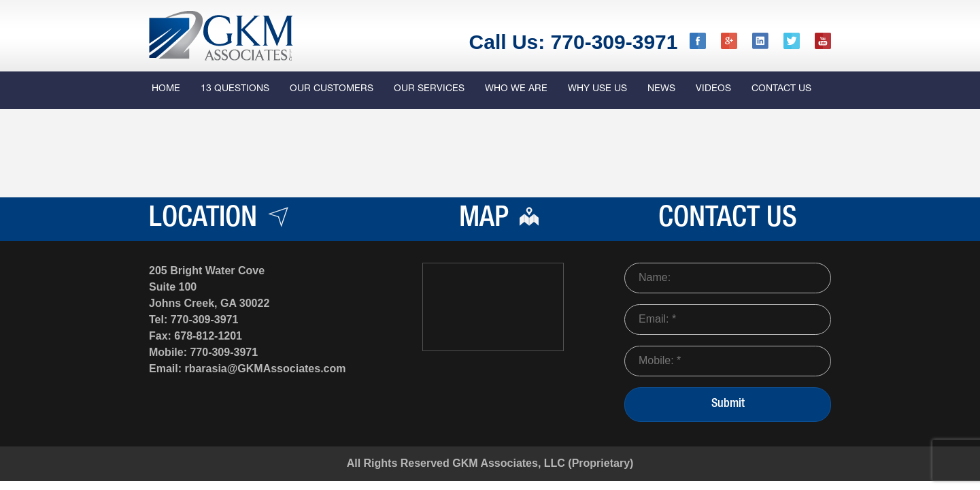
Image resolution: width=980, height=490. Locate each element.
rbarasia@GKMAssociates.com (265, 369)
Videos (713, 89)
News (661, 89)
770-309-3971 (205, 320)
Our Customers (332, 89)
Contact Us (781, 89)
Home (166, 89)
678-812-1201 (208, 336)
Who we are (516, 89)
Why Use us (597, 89)
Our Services (429, 89)
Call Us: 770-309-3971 (574, 42)
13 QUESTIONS (235, 89)
